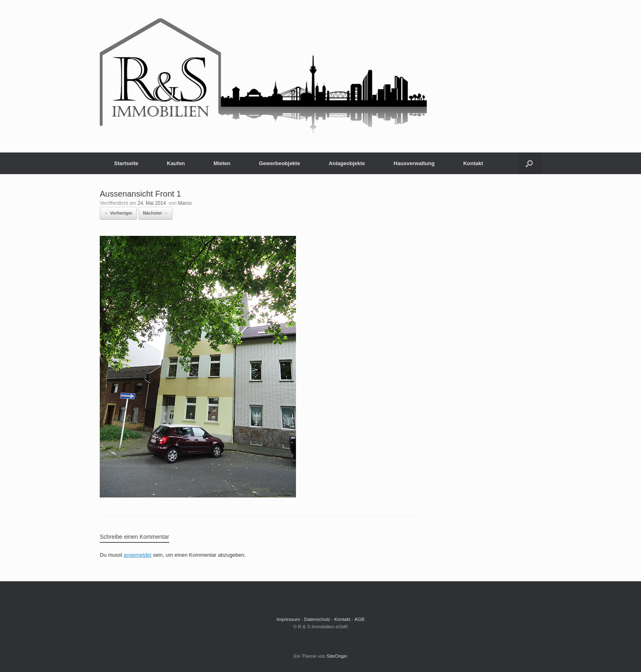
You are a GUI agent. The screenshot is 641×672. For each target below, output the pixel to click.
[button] (529, 163)
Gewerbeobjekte (279, 163)
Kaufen (176, 163)
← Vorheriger (118, 213)
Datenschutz (317, 619)
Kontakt (473, 163)
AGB (359, 619)
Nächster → (156, 213)
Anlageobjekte (347, 163)
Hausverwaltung (414, 163)
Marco (185, 203)
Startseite (126, 163)
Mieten (222, 163)
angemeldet (138, 555)
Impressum (288, 619)
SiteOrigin (337, 656)
